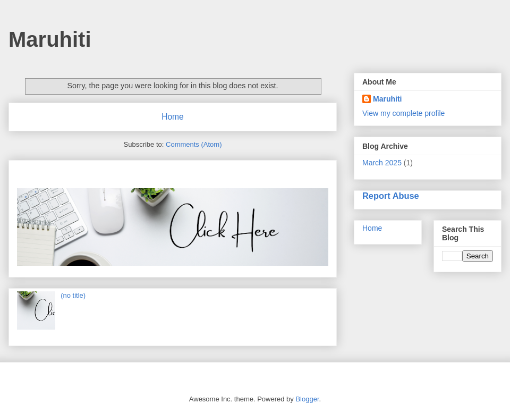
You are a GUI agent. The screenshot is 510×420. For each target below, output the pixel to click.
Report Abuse (391, 196)
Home (173, 117)
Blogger (307, 399)
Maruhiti (50, 39)
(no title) (73, 295)
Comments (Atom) (194, 144)
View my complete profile (403, 113)
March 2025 (382, 163)
